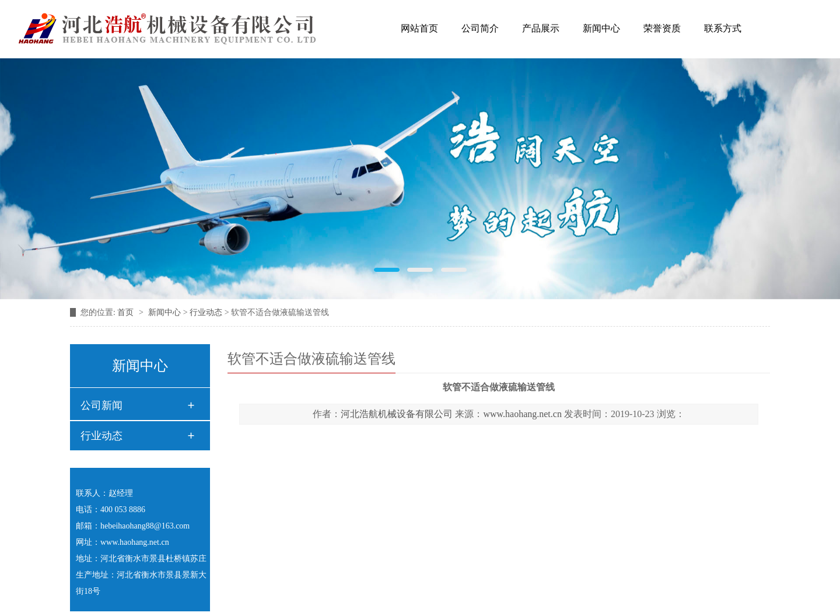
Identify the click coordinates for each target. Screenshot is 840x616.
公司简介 (480, 28)
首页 (127, 312)
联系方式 (723, 28)
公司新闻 (101, 405)
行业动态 (206, 312)
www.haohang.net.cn (522, 414)
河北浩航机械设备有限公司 (397, 414)
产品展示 (541, 28)
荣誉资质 (662, 28)
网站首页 (419, 28)
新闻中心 (601, 28)
